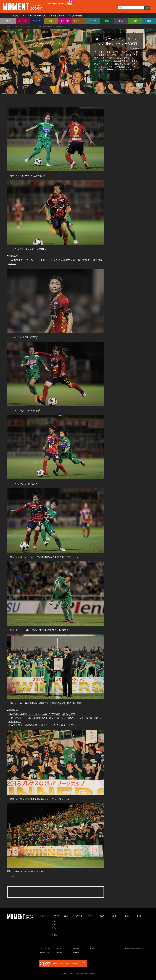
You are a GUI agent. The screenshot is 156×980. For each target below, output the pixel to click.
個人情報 (76, 948)
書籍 (149, 21)
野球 (54, 924)
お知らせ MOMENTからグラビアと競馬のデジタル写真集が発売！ (46, 15)
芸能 (51, 21)
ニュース (23, 21)
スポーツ (37, 21)
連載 (135, 21)
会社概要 (60, 953)
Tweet (11, 877)
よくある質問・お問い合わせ (133, 948)
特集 (54, 921)
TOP (8, 21)
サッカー (55, 928)
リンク (109, 948)
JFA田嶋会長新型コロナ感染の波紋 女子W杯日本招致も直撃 (42, 714)
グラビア (65, 21)
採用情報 (76, 953)
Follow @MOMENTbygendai (59, 4)
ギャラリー (79, 21)
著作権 (92, 948)
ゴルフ (54, 931)
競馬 (107, 21)
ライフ (93, 21)
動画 (121, 21)
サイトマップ (61, 948)
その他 (54, 935)
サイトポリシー (45, 948)
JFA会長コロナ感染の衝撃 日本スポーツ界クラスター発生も (42, 725)
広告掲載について (46, 953)
